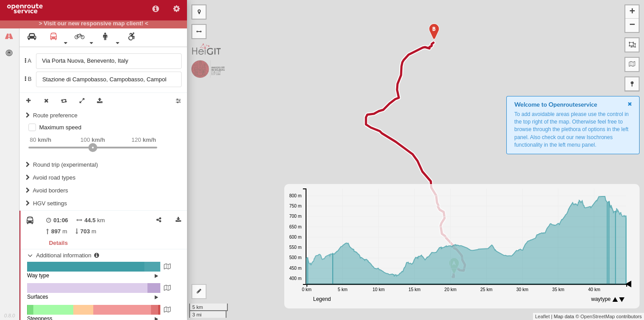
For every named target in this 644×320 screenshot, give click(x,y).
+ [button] (632, 12)
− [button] (632, 25)
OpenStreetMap (598, 316)
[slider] (93, 148)
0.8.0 (9, 316)
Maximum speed (60, 127)
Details (58, 243)
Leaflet (543, 316)
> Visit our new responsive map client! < (93, 24)
